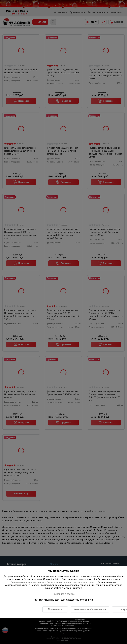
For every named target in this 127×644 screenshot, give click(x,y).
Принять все (55, 609)
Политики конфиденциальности (27, 582)
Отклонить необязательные (90, 609)
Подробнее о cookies (64, 594)
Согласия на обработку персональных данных (71, 582)
